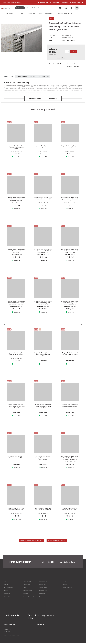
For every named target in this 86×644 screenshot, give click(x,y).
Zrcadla (41, 597)
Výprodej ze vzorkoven (67, 588)
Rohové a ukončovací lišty (45, 14)
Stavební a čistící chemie (29, 597)
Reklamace (6, 601)
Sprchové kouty (43, 585)
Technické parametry (22, 77)
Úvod (21, 14)
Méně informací (53, 98)
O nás (5, 582)
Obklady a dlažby (27, 582)
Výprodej (64, 582)
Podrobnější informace (35, 98)
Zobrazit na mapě (8, 638)
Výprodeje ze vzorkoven (44, 601)
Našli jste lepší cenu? (43, 77)
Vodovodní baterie (27, 585)
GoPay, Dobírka (61, 58)
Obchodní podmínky (8, 588)
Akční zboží (65, 585)
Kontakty (6, 585)
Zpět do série (9, 14)
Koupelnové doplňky (44, 591)
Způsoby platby (7, 597)
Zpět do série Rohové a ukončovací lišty (31, 541)
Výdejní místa (7, 594)
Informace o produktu (8, 77)
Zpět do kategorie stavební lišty (57, 541)
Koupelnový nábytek (28, 591)
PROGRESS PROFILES (67, 38)
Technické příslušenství (29, 601)
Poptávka (33, 77)
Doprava (6, 591)
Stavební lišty (30, 14)
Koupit (73, 52)
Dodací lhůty (7, 604)
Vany (25, 588)
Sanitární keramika (43, 582)
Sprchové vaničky (43, 588)
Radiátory (26, 594)
